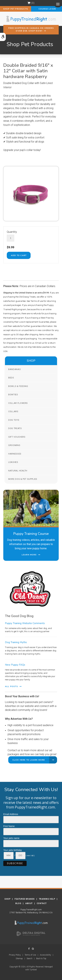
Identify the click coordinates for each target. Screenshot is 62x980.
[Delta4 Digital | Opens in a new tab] (31, 934)
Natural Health (18, 471)
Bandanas (14, 369)
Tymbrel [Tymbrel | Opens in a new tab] (33, 970)
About (29, 903)
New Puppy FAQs (15, 665)
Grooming (14, 445)
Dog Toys (14, 420)
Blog (18, 903)
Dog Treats (15, 428)
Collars (13, 411)
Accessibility (45, 955)
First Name (9, 826)
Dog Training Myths (16, 642)
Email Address (11, 814)
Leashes (13, 462)
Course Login (46, 9)
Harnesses (15, 454)
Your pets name (11, 838)
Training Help (47, 899)
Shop (7, 899)
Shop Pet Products (16, 9)
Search (30, 959)
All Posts (11, 686)
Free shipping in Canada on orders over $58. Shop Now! (31, 29)
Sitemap (19, 959)
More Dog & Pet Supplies (23, 479)
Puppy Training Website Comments (25, 623)
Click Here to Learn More (29, 760)
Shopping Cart (29, 3)
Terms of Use (30, 955)
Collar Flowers (18, 403)
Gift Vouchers (17, 437)
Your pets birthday (13, 850)
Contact (42, 903)
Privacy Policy (15, 955)
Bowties (13, 395)
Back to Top (41, 959)
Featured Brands (25, 899)
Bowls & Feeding (18, 386)
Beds (11, 378)
